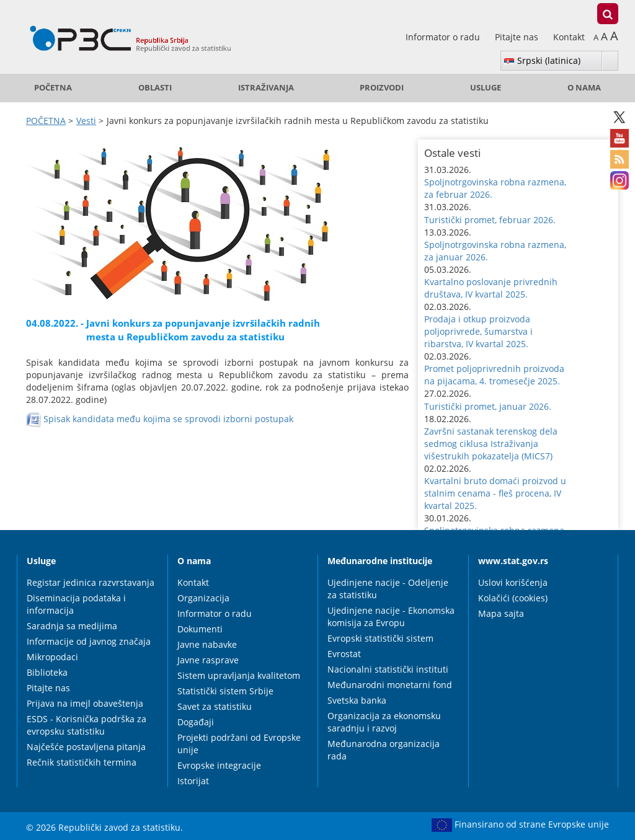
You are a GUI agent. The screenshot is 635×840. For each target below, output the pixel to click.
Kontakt (569, 37)
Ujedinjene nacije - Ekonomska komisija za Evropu (391, 617)
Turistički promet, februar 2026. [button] (490, 220)
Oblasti (155, 88)
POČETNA (53, 88)
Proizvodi (382, 88)
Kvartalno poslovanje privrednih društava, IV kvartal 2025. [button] (491, 288)
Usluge (486, 88)
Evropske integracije (219, 765)
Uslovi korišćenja (513, 582)
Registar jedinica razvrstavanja (91, 582)
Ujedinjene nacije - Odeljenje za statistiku (388, 589)
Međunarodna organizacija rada (384, 750)
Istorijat (193, 781)
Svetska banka (357, 700)
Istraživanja (266, 88)
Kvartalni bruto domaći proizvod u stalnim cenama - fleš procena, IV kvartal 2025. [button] (495, 493)
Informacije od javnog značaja (89, 641)
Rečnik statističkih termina (82, 762)
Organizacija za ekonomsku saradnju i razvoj (384, 722)
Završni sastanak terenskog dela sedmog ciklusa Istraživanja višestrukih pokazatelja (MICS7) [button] (491, 444)
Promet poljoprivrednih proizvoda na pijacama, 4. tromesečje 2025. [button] (494, 375)
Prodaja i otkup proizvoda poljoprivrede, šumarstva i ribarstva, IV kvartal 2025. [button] (478, 331)
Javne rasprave (208, 660)
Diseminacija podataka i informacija (76, 604)
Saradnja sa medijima (72, 626)
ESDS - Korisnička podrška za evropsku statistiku (87, 725)
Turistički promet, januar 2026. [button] (488, 406)
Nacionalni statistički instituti (388, 669)
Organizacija (203, 598)
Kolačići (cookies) (513, 598)
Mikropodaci (52, 657)
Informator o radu (444, 37)
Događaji (196, 722)
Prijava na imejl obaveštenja (85, 703)
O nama (584, 88)
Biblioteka (47, 672)
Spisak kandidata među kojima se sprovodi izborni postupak (168, 418)
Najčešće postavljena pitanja (86, 747)
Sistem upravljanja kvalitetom (239, 675)
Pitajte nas (518, 37)
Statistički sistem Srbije (225, 691)
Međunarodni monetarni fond (390, 685)
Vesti (86, 121)
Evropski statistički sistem (380, 638)
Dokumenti (200, 629)
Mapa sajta (501, 613)
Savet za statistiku (215, 706)
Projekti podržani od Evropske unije (239, 744)
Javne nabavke (207, 644)
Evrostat (344, 654)
